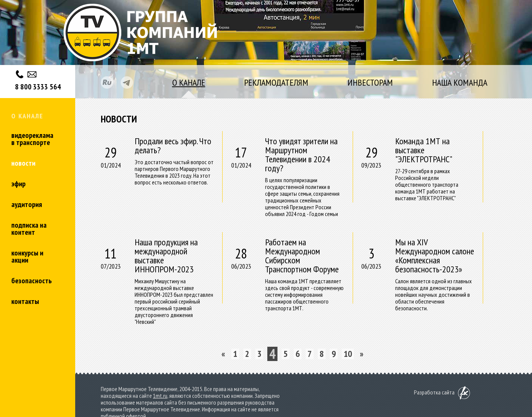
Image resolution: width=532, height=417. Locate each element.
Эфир (18, 184)
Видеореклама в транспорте (32, 139)
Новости (23, 163)
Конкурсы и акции (27, 256)
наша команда (460, 82)
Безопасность (32, 281)
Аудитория (27, 204)
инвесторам (370, 82)
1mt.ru (160, 396)
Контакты (25, 301)
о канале (189, 82)
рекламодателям (276, 82)
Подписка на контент (29, 229)
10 (348, 354)
